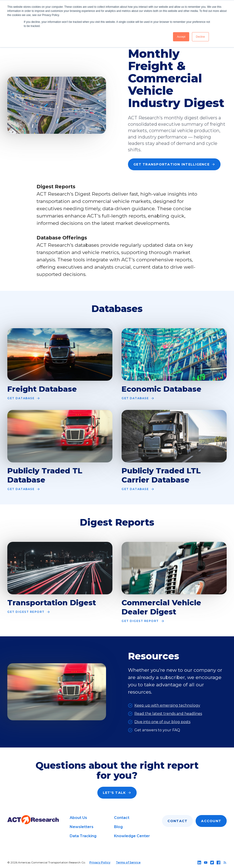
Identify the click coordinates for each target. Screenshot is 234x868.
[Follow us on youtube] (206, 863)
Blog (118, 827)
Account (211, 821)
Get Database (24, 398)
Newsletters (82, 827)
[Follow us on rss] (225, 863)
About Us (78, 818)
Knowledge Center (132, 836)
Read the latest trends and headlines (168, 714)
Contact (122, 818)
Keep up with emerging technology (167, 705)
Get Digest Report (29, 612)
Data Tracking (83, 836)
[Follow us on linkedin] (199, 863)
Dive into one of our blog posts (162, 722)
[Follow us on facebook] (218, 863)
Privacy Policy (100, 862)
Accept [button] (181, 37)
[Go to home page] (33, 820)
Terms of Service (128, 862)
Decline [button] (200, 37)
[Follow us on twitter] (212, 863)
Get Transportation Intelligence (174, 164)
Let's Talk (117, 793)
